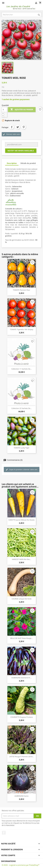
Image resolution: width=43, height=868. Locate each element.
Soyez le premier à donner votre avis (22, 470)
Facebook (4, 833)
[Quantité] (4, 110)
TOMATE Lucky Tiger (22, 448)
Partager (12, 127)
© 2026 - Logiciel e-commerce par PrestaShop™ (21, 865)
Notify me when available (21, 151)
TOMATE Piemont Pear (21, 290)
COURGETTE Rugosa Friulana (22, 717)
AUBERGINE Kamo (21, 796)
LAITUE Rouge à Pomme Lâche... (22, 757)
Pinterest (24, 127)
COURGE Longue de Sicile (22, 599)
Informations (8, 861)
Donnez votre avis (11, 134)
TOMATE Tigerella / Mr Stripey (22, 329)
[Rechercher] (21, 15)
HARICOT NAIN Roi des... (21, 559)
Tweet (18, 127)
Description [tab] (12, 163)
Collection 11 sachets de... (22, 369)
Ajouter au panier (22, 110)
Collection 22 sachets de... (22, 408)
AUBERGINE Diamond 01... (22, 678)
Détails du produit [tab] (28, 163)
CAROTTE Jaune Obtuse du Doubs (21, 520)
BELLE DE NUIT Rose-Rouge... (21, 638)
